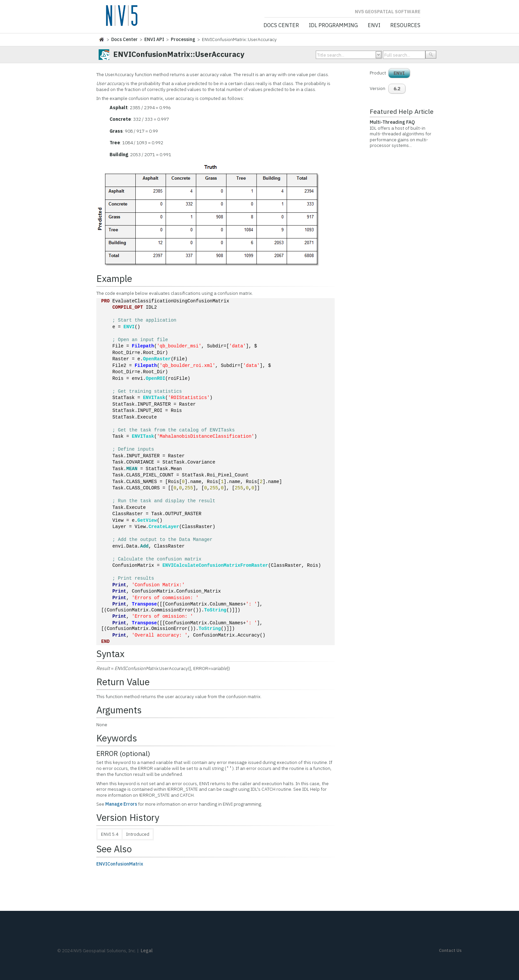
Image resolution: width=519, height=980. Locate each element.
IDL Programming (333, 25)
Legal (147, 951)
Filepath (143, 346)
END (105, 642)
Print (119, 585)
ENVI (374, 25)
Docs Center (281, 25)
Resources (405, 25)
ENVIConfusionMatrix (120, 864)
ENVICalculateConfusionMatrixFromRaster (215, 566)
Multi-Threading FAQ (392, 122)
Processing (183, 39)
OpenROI (155, 379)
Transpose (144, 604)
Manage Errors (121, 804)
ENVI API (154, 39)
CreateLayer (164, 527)
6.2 (397, 89)
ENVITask (154, 398)
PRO (105, 301)
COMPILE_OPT (127, 308)
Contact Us (450, 950)
